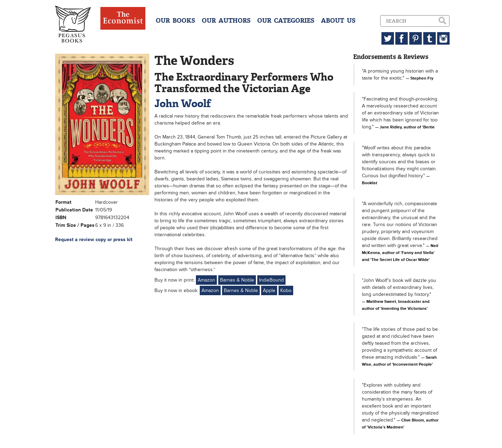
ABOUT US (338, 21)
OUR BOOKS (176, 21)
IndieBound (271, 280)
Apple (269, 290)
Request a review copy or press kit (94, 240)
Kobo (286, 290)
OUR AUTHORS (226, 21)
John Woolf (183, 103)
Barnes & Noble (237, 280)
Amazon (206, 280)
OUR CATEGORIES (286, 21)
